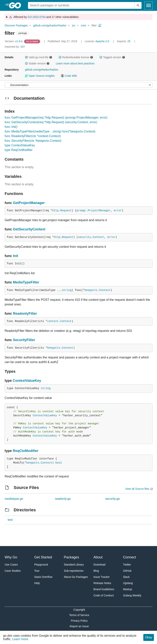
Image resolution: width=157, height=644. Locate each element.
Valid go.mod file (39, 57)
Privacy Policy (79, 621)
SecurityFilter (24, 340)
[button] (26, 57)
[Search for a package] (81, 5)
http (55, 211)
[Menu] (78, 85)
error (118, 211)
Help (37, 583)
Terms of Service (79, 615)
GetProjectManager (29, 203)
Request (66, 211)
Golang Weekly (132, 595)
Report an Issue (79, 626)
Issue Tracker (102, 577)
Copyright (79, 610)
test (10, 520)
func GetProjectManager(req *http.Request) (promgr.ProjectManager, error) (56, 118)
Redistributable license (76, 57)
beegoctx (91, 290)
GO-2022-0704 (37, 17)
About (98, 557)
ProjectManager (99, 211)
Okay (149, 637)
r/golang (128, 583)
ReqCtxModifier (26, 451)
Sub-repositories (74, 571)
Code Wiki (69, 76)
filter (94, 25)
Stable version (37, 63)
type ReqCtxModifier (19, 150)
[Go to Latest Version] (32, 41)
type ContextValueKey (20, 145)
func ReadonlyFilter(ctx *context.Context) (33, 136)
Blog (96, 571)
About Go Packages (76, 577)
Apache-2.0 (102, 41)
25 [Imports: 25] (124, 41)
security (85, 237)
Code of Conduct (104, 595)
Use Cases (11, 565)
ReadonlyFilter (25, 314)
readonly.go (63, 499)
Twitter (127, 565)
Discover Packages (16, 25)
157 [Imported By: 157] (15, 47)
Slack (126, 577)
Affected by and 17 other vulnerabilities (44, 17)
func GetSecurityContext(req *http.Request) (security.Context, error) (51, 122)
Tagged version (112, 57)
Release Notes (102, 583)
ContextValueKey (27, 381)
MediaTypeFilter (26, 282)
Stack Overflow (43, 577)
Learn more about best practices (75, 63)
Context (98, 237)
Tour (37, 571)
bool (59, 463)
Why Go (11, 557)
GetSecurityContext (29, 229)
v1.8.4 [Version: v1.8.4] (14, 41)
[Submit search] (138, 5)
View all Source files (137, 489)
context (53, 321)
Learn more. (21, 639)
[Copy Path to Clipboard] (100, 25)
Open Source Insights (40, 76)
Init (16, 256)
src (74, 25)
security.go (112, 499)
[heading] (16, 5)
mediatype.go (14, 499)
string (67, 290)
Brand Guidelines (104, 589)
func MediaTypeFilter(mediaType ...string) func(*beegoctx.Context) (50, 131)
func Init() (11, 127)
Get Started (43, 557)
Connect (130, 557)
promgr (81, 211)
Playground (41, 565)
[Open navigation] (149, 5)
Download (100, 565)
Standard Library (74, 565)
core (84, 25)
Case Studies (13, 571)
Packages (71, 557)
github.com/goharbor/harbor (50, 25)
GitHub (127, 571)
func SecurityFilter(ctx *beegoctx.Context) (33, 141)
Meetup (128, 589)
